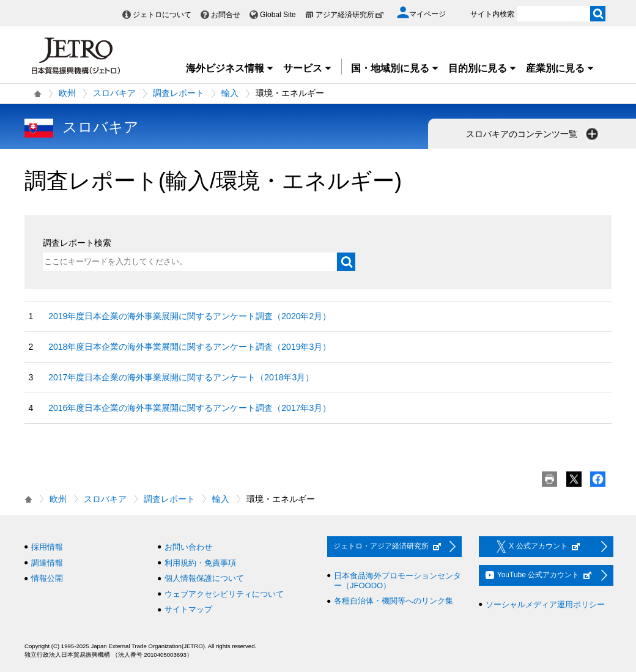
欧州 (67, 93)
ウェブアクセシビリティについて (224, 594)
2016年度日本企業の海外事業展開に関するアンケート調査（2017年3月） (190, 408)
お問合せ (226, 15)
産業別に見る (560, 68)
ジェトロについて (162, 15)
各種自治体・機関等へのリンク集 (394, 601)
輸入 (230, 93)
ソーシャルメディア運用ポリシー (545, 604)
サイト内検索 (492, 14)
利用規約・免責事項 (200, 563)
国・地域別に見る (395, 68)
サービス (308, 68)
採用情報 (47, 547)
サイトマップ (188, 609)
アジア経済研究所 (350, 15)
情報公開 (47, 578)
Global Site (278, 15)
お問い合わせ (188, 547)
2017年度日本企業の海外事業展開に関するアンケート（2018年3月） (181, 377)
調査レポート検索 (77, 243)
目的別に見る (483, 68)
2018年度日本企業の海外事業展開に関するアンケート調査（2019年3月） (190, 347)
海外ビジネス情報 (230, 68)
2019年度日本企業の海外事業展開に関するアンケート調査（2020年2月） (190, 316)
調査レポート (179, 93)
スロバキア (114, 93)
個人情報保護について (204, 578)
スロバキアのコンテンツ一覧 (533, 134)
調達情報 (47, 563)
